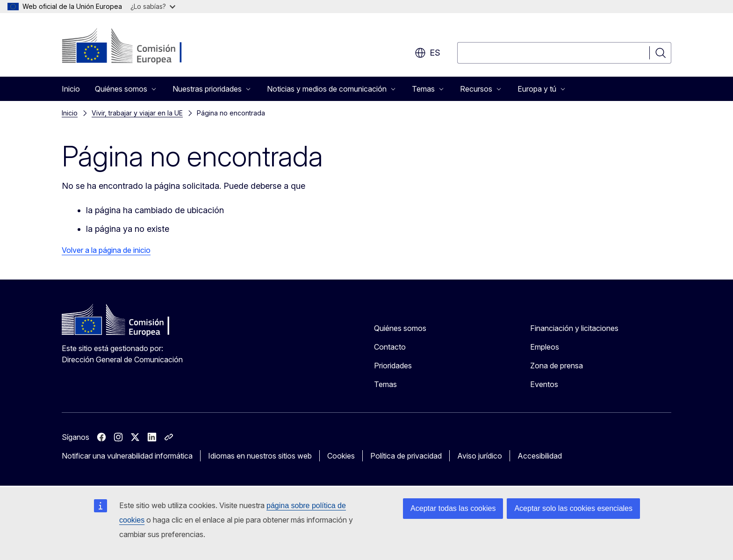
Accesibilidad (540, 456)
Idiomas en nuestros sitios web (260, 456)
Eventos (544, 384)
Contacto (390, 347)
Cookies (341, 456)
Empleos (545, 347)
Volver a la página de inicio (106, 250)
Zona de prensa (557, 366)
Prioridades (393, 366)
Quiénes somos (400, 328)
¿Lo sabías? (153, 6)
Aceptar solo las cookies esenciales (573, 508)
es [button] (428, 53)
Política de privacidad (406, 456)
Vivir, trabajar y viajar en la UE (137, 113)
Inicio (71, 89)
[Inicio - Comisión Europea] (137, 47)
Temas (385, 384)
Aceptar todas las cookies (453, 508)
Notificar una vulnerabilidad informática (127, 456)
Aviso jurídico (480, 456)
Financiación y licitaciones (574, 328)
